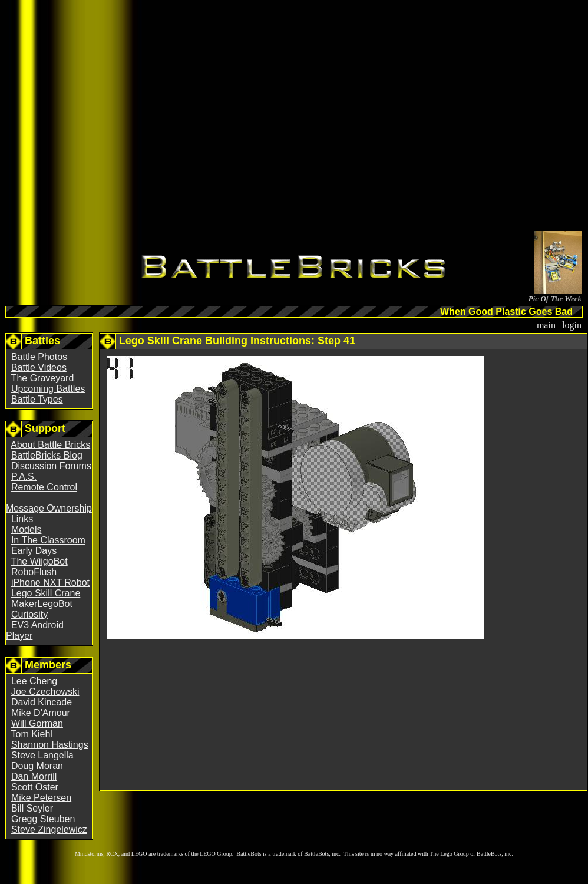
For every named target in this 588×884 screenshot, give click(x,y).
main (546, 325)
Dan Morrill (34, 776)
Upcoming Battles (48, 389)
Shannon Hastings (50, 745)
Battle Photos (39, 357)
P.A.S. (24, 476)
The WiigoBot (39, 561)
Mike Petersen (41, 798)
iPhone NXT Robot (50, 583)
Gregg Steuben (43, 819)
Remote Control (44, 487)
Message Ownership (49, 508)
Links (22, 519)
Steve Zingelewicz (49, 829)
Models (27, 530)
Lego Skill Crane (46, 593)
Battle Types (37, 399)
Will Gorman (37, 723)
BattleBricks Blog (47, 455)
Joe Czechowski (45, 692)
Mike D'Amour (41, 713)
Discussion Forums (51, 466)
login (572, 325)
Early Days (34, 551)
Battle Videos (39, 367)
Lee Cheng (34, 681)
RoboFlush (34, 572)
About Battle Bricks (50, 445)
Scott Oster (35, 787)
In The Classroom (48, 540)
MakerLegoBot (42, 604)
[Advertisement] (215, 118)
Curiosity (29, 614)
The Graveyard (43, 378)
